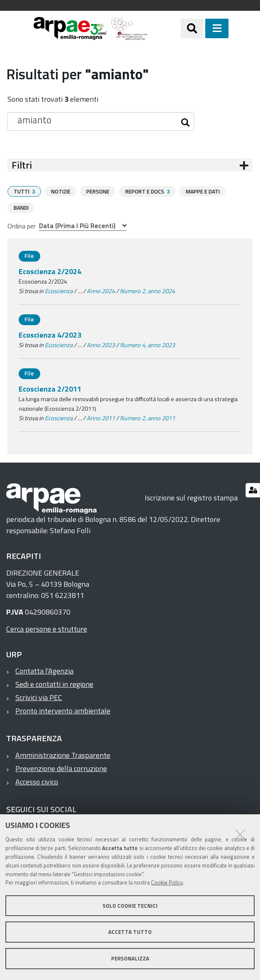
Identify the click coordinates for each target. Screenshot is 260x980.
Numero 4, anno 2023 (147, 345)
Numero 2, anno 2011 (147, 418)
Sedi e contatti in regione (54, 684)
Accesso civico (37, 781)
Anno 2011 (101, 418)
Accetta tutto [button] (130, 932)
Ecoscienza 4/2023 (50, 334)
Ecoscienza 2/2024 (50, 271)
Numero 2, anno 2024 (147, 291)
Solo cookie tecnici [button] (130, 906)
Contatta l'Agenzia (44, 670)
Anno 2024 (101, 291)
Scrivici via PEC (39, 697)
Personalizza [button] (130, 958)
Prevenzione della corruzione (61, 768)
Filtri (22, 165)
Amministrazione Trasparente (63, 755)
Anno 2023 (101, 345)
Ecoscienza (59, 291)
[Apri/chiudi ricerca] (192, 28)
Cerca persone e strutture (47, 628)
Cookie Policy (167, 882)
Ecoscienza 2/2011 (50, 388)
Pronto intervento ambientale (63, 710)
